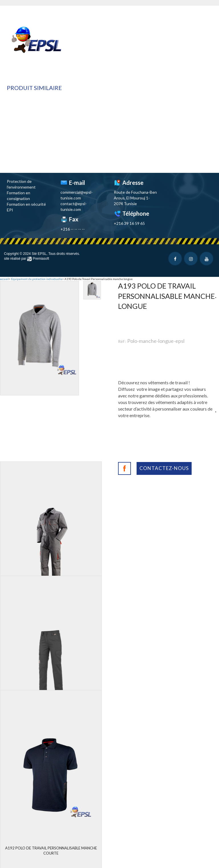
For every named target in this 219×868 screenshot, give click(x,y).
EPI (10, 210)
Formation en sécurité (26, 204)
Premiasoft (41, 259)
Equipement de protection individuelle (37, 279)
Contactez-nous (164, 468)
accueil (4, 279)
